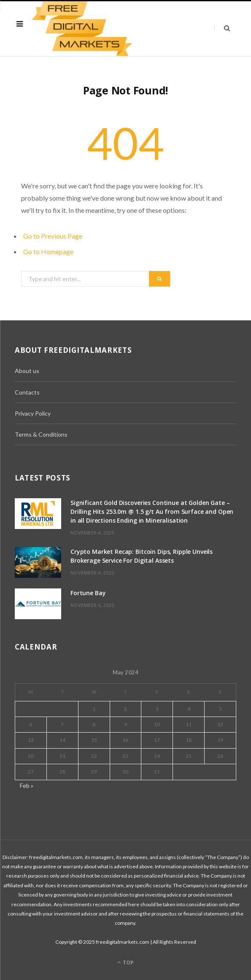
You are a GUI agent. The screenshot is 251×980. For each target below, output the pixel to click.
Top (125, 963)
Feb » (27, 785)
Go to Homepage (48, 251)
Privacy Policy (33, 413)
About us (27, 371)
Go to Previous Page (53, 236)
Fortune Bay (88, 593)
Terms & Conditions (41, 434)
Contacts (27, 392)
